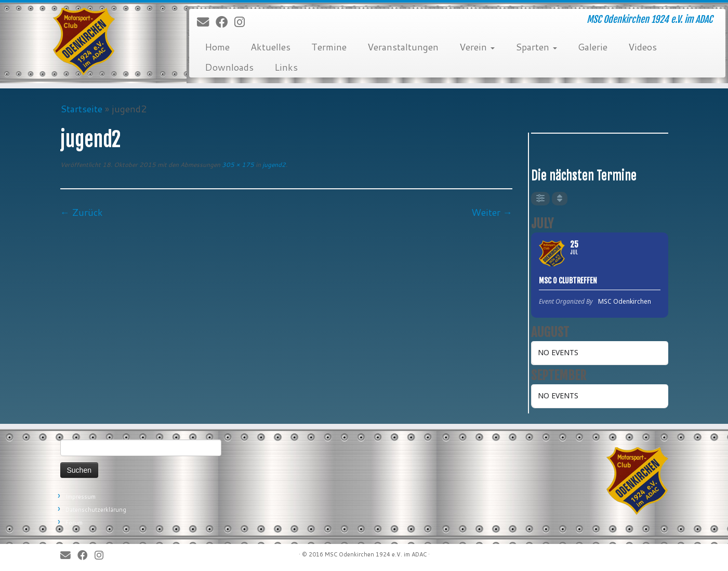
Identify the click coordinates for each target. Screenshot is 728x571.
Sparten (536, 47)
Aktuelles (270, 47)
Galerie (593, 47)
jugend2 (273, 165)
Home (217, 47)
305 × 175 (237, 165)
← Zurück (82, 212)
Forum (74, 523)
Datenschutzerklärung (96, 510)
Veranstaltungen (403, 47)
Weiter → (492, 212)
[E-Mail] (206, 22)
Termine (329, 47)
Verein (477, 47)
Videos (643, 47)
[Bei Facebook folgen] (225, 22)
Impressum (81, 497)
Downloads (229, 67)
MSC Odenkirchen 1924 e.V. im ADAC (376, 554)
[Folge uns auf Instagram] (243, 22)
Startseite (81, 109)
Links (286, 67)
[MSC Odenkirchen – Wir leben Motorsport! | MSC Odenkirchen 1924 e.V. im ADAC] (84, 42)
